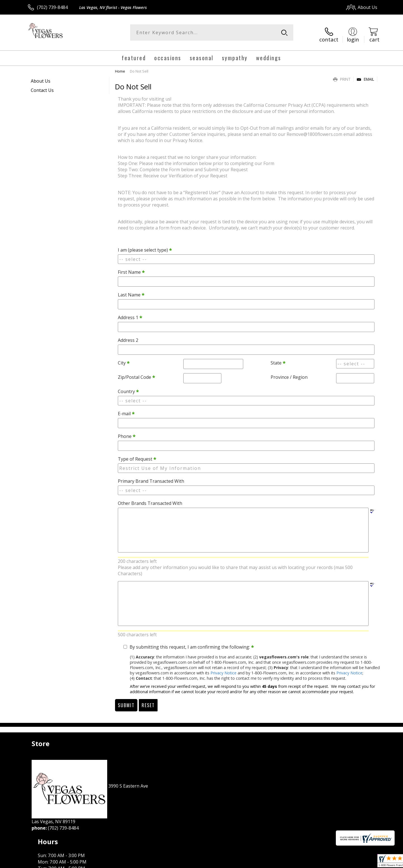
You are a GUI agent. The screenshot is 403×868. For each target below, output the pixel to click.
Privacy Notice (223, 669)
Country (128, 388)
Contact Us (42, 87)
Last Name (131, 291)
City (124, 359)
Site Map (362, 862)
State (278, 359)
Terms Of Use (256, 862)
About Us (41, 77)
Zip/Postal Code (136, 374)
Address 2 (128, 337)
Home (120, 68)
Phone (127, 433)
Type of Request (137, 456)
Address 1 (130, 314)
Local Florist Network (328, 862)
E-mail (126, 410)
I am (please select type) (145, 247)
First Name (131, 269)
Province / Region (289, 374)
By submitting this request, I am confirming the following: (192, 643)
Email (365, 76)
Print (342, 76)
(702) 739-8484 (52, 7)
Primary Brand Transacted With (151, 478)
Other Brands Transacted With (150, 500)
